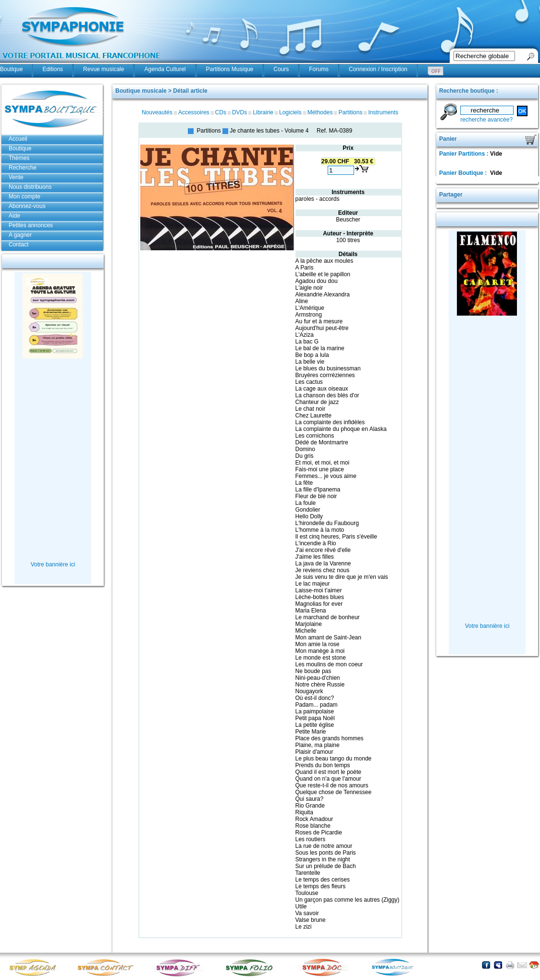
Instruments (383, 112)
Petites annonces (31, 225)
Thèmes (19, 158)
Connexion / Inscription (378, 69)
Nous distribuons (30, 187)
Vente (16, 177)
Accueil (18, 139)
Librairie (263, 112)
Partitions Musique (230, 69)
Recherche (23, 168)
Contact (18, 245)
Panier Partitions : (465, 154)
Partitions (350, 112)
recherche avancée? (486, 120)
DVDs (239, 112)
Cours (281, 69)
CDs (221, 112)
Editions (53, 69)
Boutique (11, 69)
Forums (319, 69)
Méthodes (320, 112)
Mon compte (25, 196)
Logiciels (290, 112)
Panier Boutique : (464, 173)
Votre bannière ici (53, 564)
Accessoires (194, 112)
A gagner (20, 235)
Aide (14, 216)
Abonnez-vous (27, 206)
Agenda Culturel (165, 69)
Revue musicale (104, 69)
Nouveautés (157, 112)
